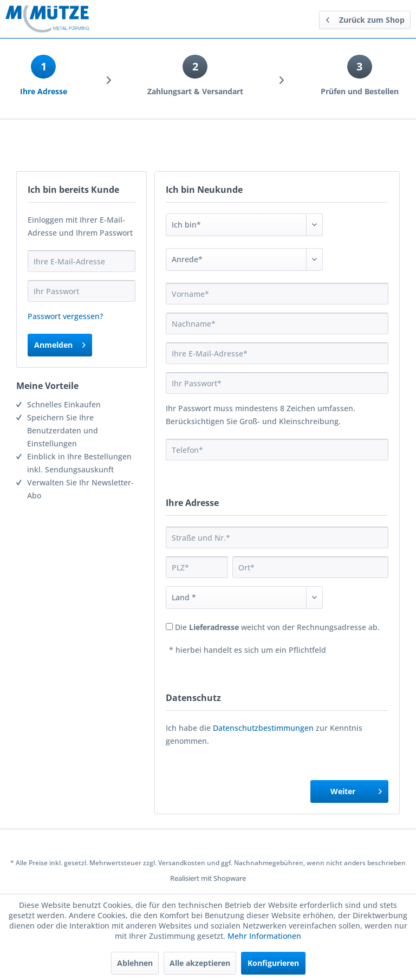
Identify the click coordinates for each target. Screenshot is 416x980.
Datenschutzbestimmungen (263, 728)
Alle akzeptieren (200, 963)
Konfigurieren (273, 963)
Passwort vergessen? (65, 316)
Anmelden (60, 343)
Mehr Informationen (264, 936)
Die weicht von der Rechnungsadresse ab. (277, 627)
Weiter (356, 790)
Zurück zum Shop (365, 18)
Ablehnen (135, 963)
